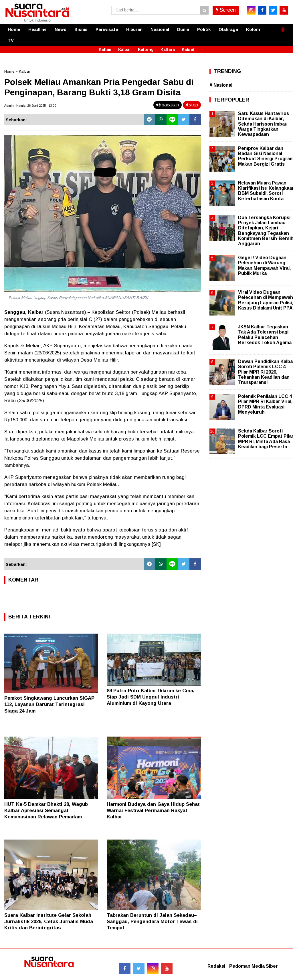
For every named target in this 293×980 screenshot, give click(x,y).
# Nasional (221, 85)
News (61, 29)
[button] (283, 27)
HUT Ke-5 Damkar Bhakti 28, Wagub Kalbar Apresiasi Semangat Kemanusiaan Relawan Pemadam (46, 811)
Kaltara (168, 49)
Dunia (183, 29)
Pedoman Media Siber (254, 966)
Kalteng (146, 49)
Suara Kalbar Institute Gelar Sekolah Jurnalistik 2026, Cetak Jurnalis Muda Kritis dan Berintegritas (49, 922)
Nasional (160, 29)
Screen (226, 10)
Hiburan (134, 29)
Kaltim (105, 49)
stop (192, 105)
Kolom (253, 29)
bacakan (168, 105)
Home (14, 29)
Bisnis (81, 29)
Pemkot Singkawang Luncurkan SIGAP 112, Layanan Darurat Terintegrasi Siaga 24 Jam (49, 704)
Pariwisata (107, 29)
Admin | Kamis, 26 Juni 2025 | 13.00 (30, 106)
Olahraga (228, 29)
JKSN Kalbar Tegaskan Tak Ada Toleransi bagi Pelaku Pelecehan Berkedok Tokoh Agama (265, 335)
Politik (204, 29)
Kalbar (125, 49)
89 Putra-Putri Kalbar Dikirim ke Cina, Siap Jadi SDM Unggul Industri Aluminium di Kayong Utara (151, 697)
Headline (37, 29)
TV (11, 40)
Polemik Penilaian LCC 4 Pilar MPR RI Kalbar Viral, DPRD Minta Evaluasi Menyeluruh (265, 404)
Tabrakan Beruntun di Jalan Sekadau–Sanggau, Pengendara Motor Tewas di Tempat (152, 922)
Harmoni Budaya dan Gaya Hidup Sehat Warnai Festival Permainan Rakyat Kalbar (153, 811)
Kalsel (188, 49)
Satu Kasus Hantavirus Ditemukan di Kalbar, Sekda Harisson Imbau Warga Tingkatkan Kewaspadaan (264, 124)
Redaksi (216, 966)
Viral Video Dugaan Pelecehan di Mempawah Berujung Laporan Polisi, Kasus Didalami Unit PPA (266, 300)
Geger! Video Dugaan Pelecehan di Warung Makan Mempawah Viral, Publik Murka (264, 265)
